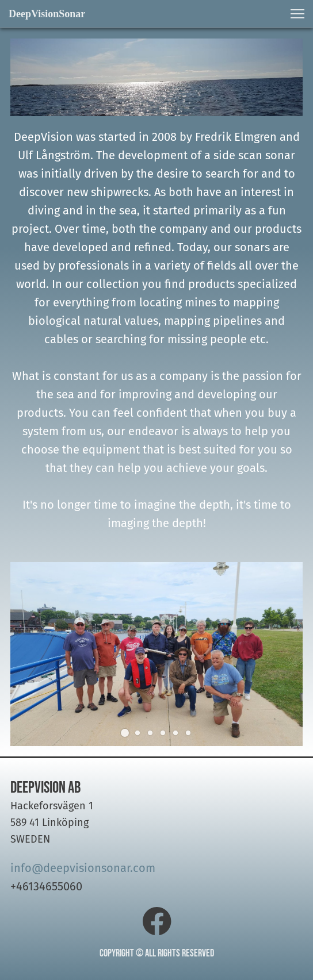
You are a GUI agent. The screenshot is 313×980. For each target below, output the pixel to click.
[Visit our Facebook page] (157, 921)
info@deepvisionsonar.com (83, 868)
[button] (297, 14)
